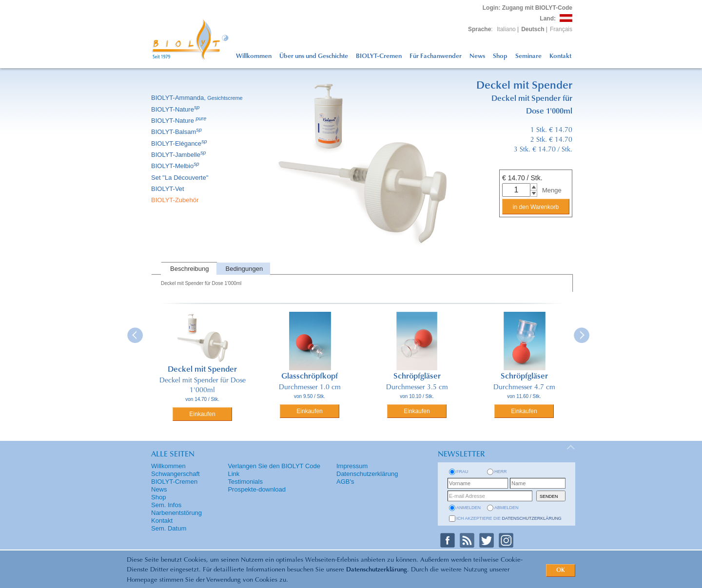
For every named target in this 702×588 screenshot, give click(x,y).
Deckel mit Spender (202, 370)
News (477, 56)
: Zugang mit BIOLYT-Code (527, 8)
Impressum (352, 466)
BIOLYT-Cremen (379, 56)
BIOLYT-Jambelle (179, 155)
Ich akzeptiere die (509, 518)
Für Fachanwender (436, 56)
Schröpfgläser (417, 377)
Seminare (528, 56)
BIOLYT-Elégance (180, 143)
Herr (501, 472)
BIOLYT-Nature (176, 109)
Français (561, 29)
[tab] (189, 269)
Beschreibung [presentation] (190, 269)
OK (561, 570)
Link (234, 474)
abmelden (507, 508)
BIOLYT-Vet (168, 189)
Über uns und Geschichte (314, 56)
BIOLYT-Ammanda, (198, 98)
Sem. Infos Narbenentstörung (176, 509)
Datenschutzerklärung (377, 570)
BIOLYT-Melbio (176, 166)
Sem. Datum (169, 528)
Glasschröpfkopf (310, 377)
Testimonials (245, 482)
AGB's (345, 482)
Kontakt (560, 56)
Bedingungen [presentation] (244, 269)
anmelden (468, 508)
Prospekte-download (257, 489)
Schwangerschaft (175, 474)
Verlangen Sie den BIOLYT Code (274, 466)
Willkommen (254, 56)
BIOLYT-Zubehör (175, 200)
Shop (500, 56)
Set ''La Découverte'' (181, 178)
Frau (462, 472)
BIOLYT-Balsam (177, 132)
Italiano (506, 29)
